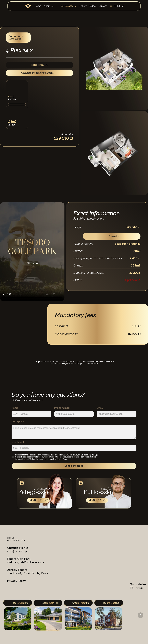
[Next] (140, 615)
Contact (103, 6)
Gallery (83, 6)
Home (38, 6)
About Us (49, 6)
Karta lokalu (40, 65)
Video (92, 6)
